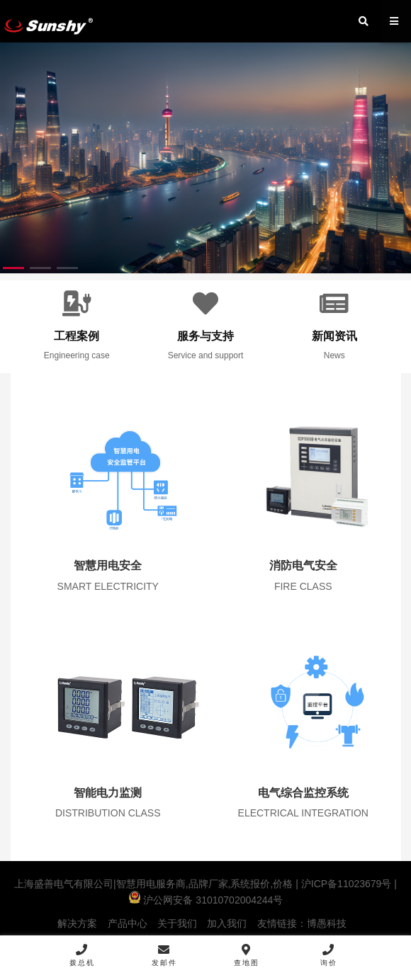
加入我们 (227, 923)
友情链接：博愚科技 (302, 923)
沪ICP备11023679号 (345, 884)
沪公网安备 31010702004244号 (206, 900)
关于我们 (177, 923)
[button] (13, 268)
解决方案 (77, 923)
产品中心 (128, 923)
